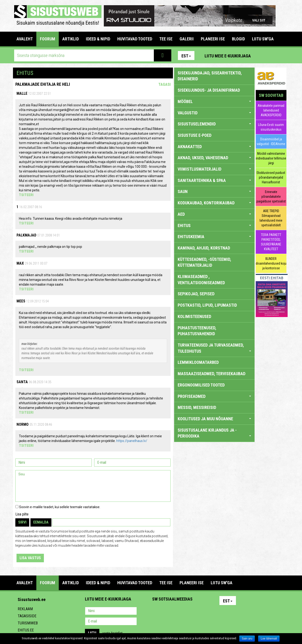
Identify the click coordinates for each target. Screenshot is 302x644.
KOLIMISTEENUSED (194, 316)
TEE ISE (166, 39)
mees (21, 301)
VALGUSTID (214, 113)
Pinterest (261, 56)
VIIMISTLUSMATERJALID (214, 169)
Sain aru (247, 639)
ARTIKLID (71, 39)
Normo (23, 424)
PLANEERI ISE (213, 39)
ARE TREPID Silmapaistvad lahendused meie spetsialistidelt (271, 218)
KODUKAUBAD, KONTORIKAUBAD (214, 203)
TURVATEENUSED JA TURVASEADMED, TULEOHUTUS (214, 348)
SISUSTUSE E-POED (195, 135)
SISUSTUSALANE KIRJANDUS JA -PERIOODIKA (214, 433)
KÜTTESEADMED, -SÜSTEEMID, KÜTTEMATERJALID (204, 262)
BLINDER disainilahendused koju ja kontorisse (271, 263)
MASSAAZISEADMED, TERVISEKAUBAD (212, 374)
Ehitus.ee (26, 630)
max (20, 263)
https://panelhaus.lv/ (132, 441)
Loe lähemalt (269, 639)
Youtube (282, 56)
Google (197, 611)
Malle (22, 93)
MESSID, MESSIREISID (197, 407)
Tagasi (164, 84)
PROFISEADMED (214, 396)
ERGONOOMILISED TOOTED (201, 385)
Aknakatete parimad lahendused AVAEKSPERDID (271, 110)
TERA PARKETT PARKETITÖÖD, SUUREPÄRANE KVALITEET (271, 242)
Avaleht (25, 39)
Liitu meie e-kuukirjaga (228, 56)
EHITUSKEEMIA (214, 237)
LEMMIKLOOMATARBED (198, 362)
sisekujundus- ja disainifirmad (209, 90)
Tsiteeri (26, 195)
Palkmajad (26, 235)
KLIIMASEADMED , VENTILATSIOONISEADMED (201, 280)
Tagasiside (27, 616)
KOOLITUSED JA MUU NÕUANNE (214, 419)
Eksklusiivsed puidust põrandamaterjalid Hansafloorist (271, 177)
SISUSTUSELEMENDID (214, 124)
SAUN (214, 191)
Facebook (272, 56)
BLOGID (238, 39)
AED (214, 214)
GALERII (187, 39)
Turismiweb (28, 623)
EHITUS (214, 225)
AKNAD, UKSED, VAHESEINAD (214, 158)
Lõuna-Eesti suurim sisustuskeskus (271, 127)
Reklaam (25, 609)
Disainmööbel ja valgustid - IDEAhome (271, 142)
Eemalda (41, 522)
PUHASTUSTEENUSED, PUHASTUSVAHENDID (197, 331)
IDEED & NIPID (98, 39)
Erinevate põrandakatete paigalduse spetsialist (271, 197)
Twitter (187, 611)
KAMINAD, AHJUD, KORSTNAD (204, 248)
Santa (22, 382)
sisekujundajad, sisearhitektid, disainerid (210, 76)
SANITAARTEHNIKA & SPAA (214, 180)
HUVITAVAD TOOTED (135, 39)
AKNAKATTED (214, 147)
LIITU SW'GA (263, 39)
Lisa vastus (30, 558)
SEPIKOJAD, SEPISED (196, 294)
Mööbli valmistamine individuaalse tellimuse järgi (271, 158)
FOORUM (48, 39)
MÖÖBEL (214, 101)
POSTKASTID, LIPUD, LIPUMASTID (207, 305)
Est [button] (186, 56)
